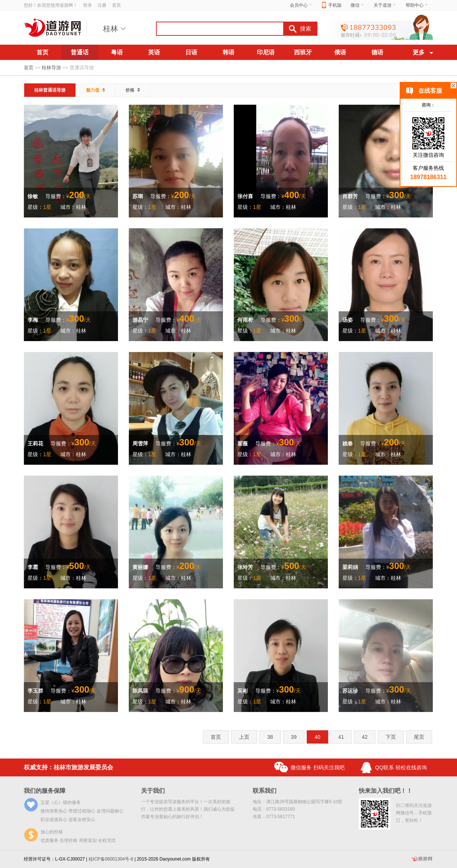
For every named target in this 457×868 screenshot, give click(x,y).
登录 (87, 5)
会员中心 (301, 5)
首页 (116, 5)
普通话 (80, 52)
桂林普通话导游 (50, 90)
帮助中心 (417, 5)
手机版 (332, 5)
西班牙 (303, 52)
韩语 (228, 52)
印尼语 (266, 52)
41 (341, 737)
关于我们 (153, 791)
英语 (154, 52)
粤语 (117, 52)
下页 (391, 737)
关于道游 (385, 5)
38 (270, 737)
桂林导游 (51, 68)
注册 (102, 5)
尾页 (419, 737)
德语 (377, 52)
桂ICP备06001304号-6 (111, 859)
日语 (191, 52)
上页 (244, 737)
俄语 (340, 52)
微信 (358, 5)
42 (365, 737)
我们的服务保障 (45, 791)
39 (294, 737)
